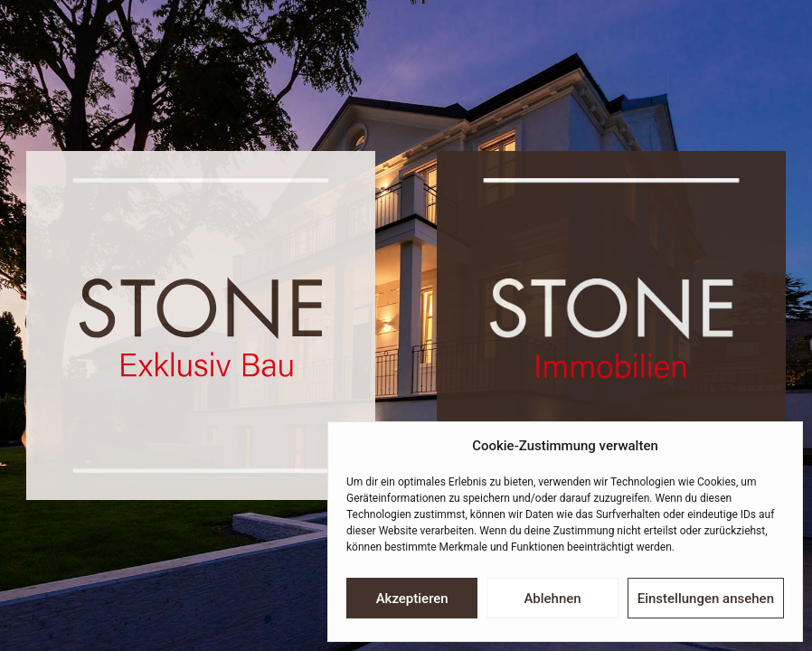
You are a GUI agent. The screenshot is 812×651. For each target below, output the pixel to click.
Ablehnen (552, 599)
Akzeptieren (412, 599)
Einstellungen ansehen (706, 599)
